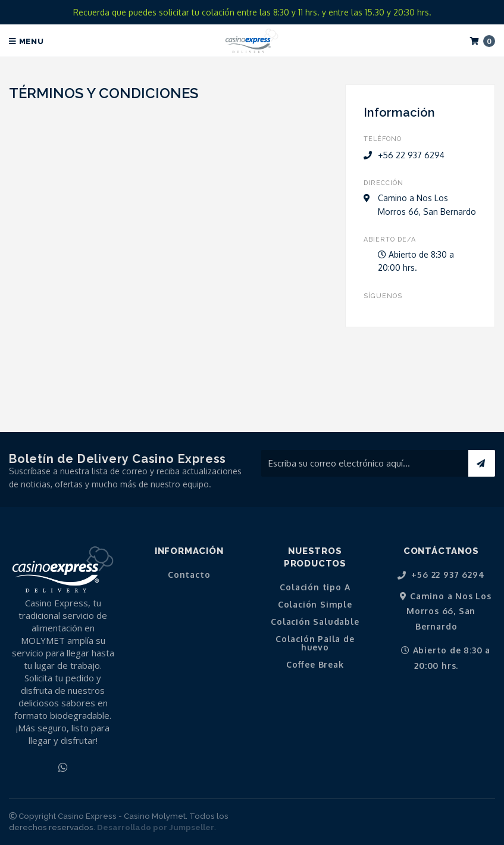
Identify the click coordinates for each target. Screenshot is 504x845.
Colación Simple (315, 605)
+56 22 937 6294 (441, 575)
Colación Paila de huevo (315, 643)
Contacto (189, 575)
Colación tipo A (315, 587)
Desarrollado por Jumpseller (156, 827)
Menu (26, 41)
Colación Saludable (315, 622)
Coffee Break (315, 665)
